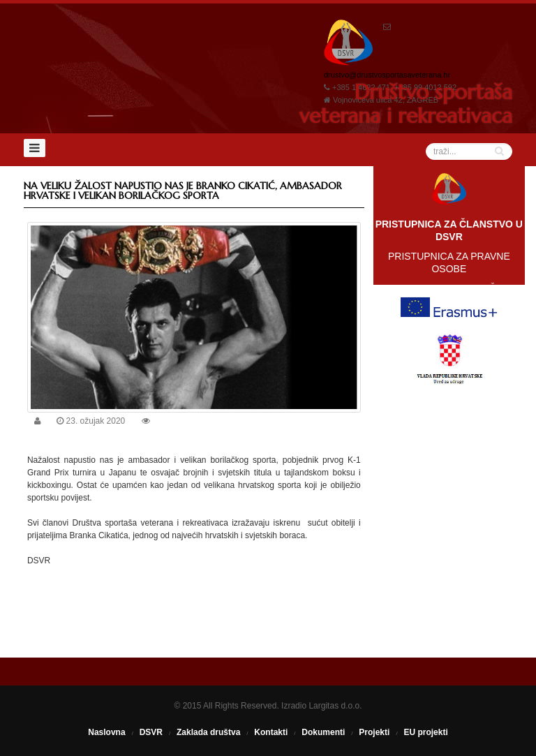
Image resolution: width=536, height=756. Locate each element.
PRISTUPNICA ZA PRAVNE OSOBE (449, 262)
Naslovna (106, 732)
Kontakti (271, 732)
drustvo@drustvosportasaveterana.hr (387, 75)
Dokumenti (323, 732)
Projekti (374, 732)
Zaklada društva (208, 732)
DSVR (151, 732)
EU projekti (425, 732)
